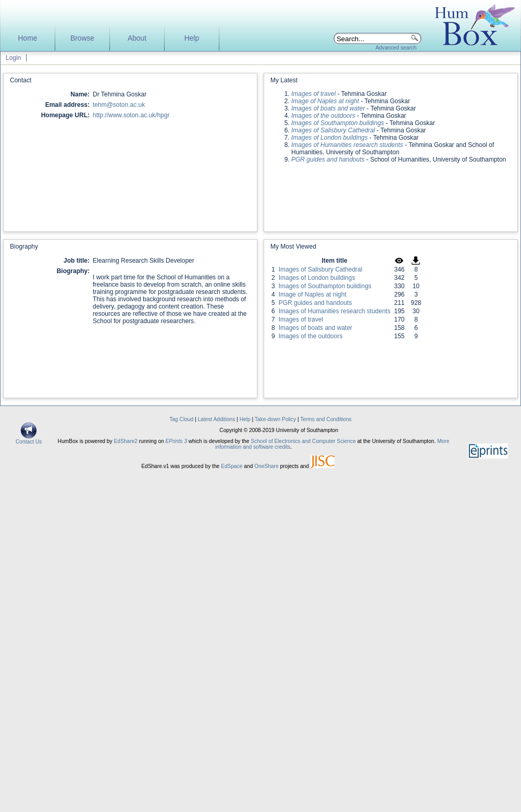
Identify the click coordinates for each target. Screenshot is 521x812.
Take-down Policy (275, 419)
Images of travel (301, 319)
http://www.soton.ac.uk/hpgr (131, 115)
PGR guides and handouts (315, 303)
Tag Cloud (181, 419)
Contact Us (29, 439)
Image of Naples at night (313, 294)
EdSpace (232, 466)
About (137, 38)
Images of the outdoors (311, 336)
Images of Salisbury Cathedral (321, 269)
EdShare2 (125, 441)
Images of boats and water (315, 328)
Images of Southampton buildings (325, 286)
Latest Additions (216, 419)
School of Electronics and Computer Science (303, 441)
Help (192, 38)
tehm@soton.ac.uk (119, 105)
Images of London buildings (317, 278)
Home (28, 38)
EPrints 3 (176, 441)
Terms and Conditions (326, 419)
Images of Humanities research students (335, 311)
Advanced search (396, 48)
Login (13, 58)
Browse (82, 38)
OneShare (266, 466)
